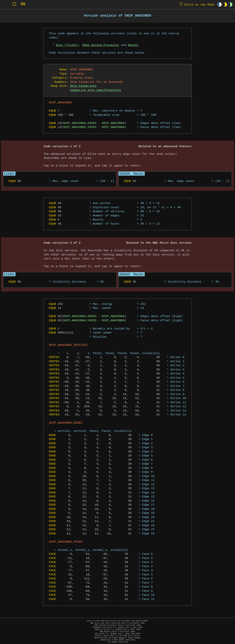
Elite (196, 4)
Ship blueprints (83, 86)
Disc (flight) (67, 45)
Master (133, 45)
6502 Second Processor (101, 45)
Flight (9, 174)
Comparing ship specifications (96, 90)
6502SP (125, 174)
